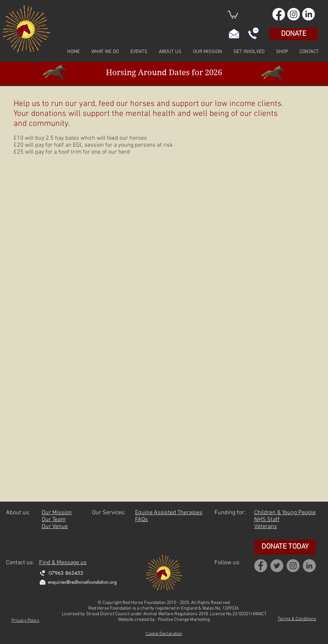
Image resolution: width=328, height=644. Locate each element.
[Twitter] (277, 566)
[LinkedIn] (308, 14)
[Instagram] (294, 14)
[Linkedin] (309, 566)
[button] (233, 14)
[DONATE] (294, 34)
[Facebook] (279, 14)
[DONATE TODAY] (285, 547)
